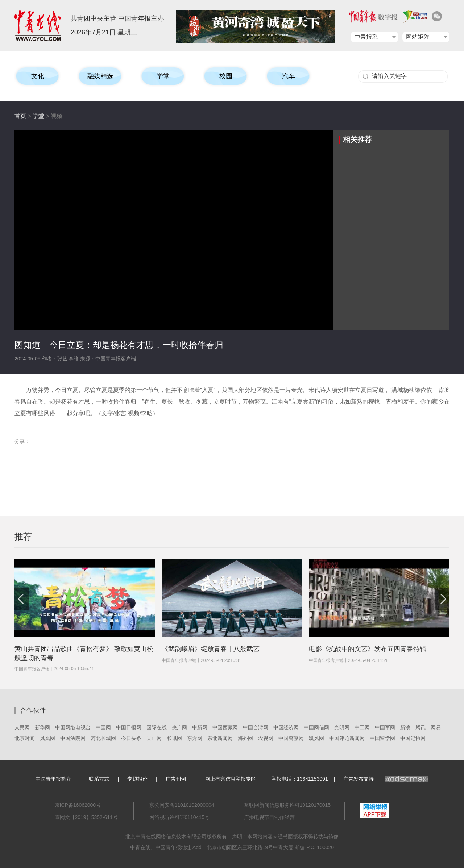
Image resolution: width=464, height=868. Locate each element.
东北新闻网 (220, 738)
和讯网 (174, 738)
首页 (20, 116)
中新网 (200, 727)
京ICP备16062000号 (78, 805)
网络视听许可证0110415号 (180, 817)
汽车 (289, 76)
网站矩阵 (418, 37)
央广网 (179, 727)
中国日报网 (129, 727)
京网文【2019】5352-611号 (86, 817)
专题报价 (137, 779)
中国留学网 (382, 738)
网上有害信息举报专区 (231, 779)
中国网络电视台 (73, 727)
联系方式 (99, 779)
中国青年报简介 (53, 779)
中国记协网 (413, 738)
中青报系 (366, 37)
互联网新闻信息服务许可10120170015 (287, 805)
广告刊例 (176, 779)
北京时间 (25, 738)
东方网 (195, 738)
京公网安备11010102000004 (182, 805)
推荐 (23, 536)
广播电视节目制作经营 (269, 817)
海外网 (245, 738)
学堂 (38, 116)
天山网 (154, 738)
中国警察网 (291, 738)
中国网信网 (316, 727)
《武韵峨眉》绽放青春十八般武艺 (211, 649)
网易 (436, 727)
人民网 (22, 727)
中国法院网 (73, 738)
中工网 (362, 727)
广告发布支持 (386, 779)
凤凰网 (47, 738)
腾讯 (420, 727)
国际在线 (157, 727)
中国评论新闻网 (347, 738)
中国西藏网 (225, 727)
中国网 (103, 727)
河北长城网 (103, 738)
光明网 (342, 727)
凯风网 (316, 738)
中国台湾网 (256, 727)
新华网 (42, 727)
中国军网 (385, 727)
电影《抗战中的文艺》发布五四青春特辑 (368, 649)
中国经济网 (286, 727)
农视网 (266, 738)
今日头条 (131, 738)
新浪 (405, 727)
